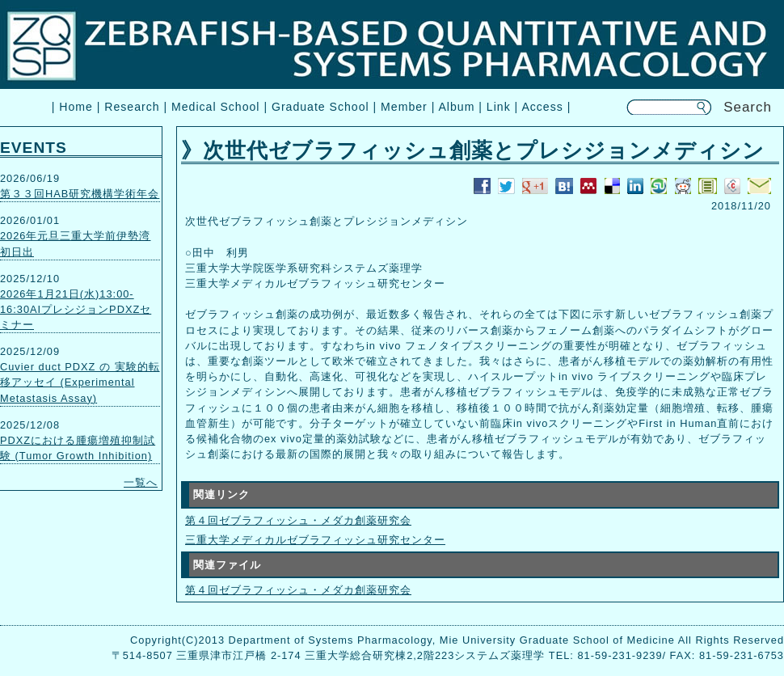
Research (132, 107)
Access (542, 107)
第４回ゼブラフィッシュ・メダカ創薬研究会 (298, 520)
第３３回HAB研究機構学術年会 (80, 194)
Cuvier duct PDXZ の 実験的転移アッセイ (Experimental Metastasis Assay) (80, 382)
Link (499, 107)
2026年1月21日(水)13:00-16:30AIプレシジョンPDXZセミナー (76, 309)
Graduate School (320, 107)
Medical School (215, 107)
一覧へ (141, 482)
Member (404, 107)
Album (456, 107)
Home (76, 107)
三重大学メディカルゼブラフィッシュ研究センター (315, 540)
